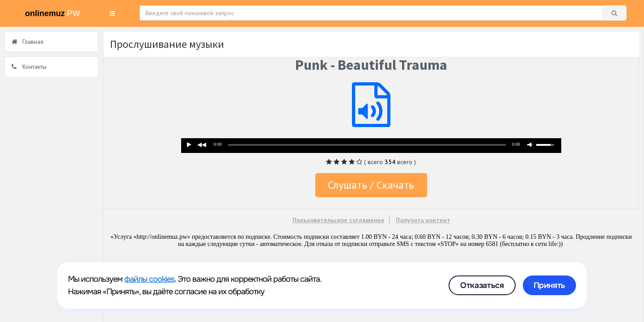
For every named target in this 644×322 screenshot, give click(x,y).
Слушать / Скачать (371, 185)
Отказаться (482, 285)
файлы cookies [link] (149, 279)
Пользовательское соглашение (339, 220)
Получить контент (423, 220)
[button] (112, 13)
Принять (549, 285)
